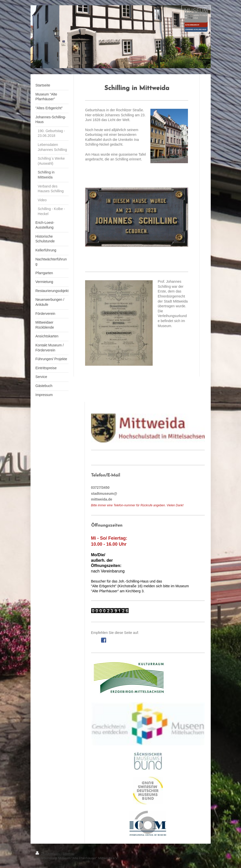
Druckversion (48, 854)
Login (202, 853)
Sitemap (69, 854)
